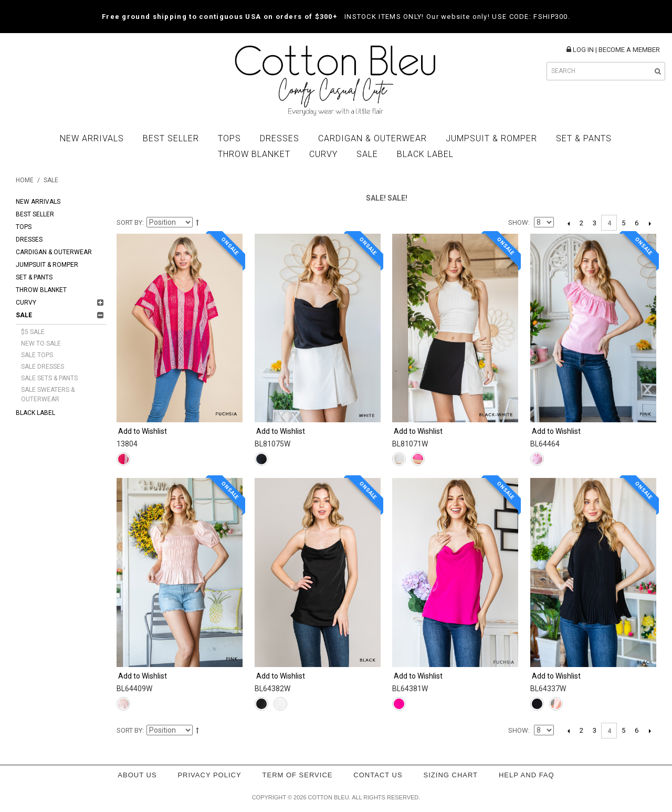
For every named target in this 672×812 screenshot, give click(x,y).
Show (518, 222)
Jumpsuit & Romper (491, 138)
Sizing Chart (451, 775)
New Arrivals (92, 138)
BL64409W (134, 689)
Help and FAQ (527, 775)
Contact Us (378, 775)
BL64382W (272, 689)
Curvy (323, 154)
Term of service (298, 775)
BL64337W (548, 689)
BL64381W (410, 689)
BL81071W (410, 444)
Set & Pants (584, 138)
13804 (127, 444)
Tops (229, 138)
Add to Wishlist (143, 431)
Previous (568, 223)
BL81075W (272, 444)
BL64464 (545, 444)
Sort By (129, 222)
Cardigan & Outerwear (372, 138)
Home (25, 180)
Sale (367, 154)
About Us (137, 775)
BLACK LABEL (425, 154)
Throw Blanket (254, 154)
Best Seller (171, 138)
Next (650, 223)
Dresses (280, 138)
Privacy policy (209, 775)
